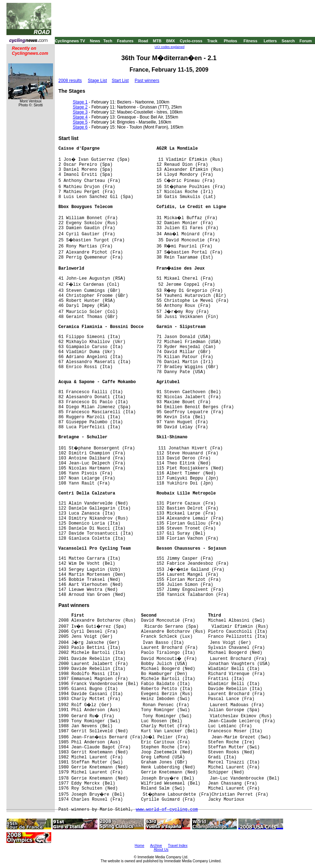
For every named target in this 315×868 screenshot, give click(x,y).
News (95, 41)
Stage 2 (80, 107)
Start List (120, 81)
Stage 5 (80, 122)
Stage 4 (80, 117)
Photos (230, 41)
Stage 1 (80, 102)
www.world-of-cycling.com (167, 810)
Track (212, 41)
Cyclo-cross (191, 41)
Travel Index (178, 846)
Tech (108, 41)
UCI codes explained (170, 47)
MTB (157, 41)
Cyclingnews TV (70, 41)
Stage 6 (80, 127)
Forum (306, 41)
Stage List (97, 81)
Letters (270, 41)
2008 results (70, 81)
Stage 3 (80, 112)
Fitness (250, 41)
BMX (171, 41)
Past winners (147, 81)
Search (288, 41)
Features (125, 41)
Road (143, 41)
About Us (161, 850)
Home (140, 846)
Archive (156, 846)
